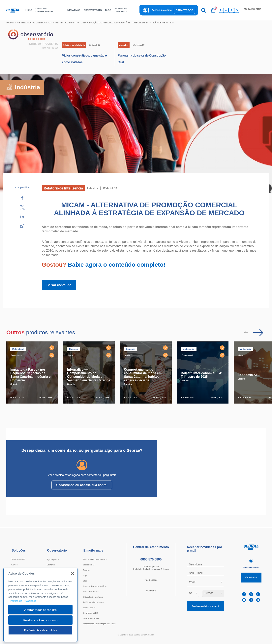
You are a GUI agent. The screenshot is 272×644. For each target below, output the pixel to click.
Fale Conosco (151, 580)
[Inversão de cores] (237, 10)
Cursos (14, 565)
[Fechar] (73, 574)
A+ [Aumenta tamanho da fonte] (221, 10)
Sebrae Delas (89, 565)
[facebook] (244, 594)
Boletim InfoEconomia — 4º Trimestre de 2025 (202, 375)
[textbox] (207, 582)
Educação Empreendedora (95, 559)
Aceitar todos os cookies (40, 610)
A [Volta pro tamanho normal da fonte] (231, 10)
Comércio (51, 565)
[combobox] (205, 583)
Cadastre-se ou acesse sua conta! (82, 485)
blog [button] (108, 10)
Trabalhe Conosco (91, 591)
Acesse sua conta (162, 10)
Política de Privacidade (93, 602)
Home (10, 23)
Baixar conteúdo (59, 285)
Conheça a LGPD (91, 613)
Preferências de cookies (40, 630)
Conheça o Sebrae (91, 618)
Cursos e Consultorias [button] (45, 10)
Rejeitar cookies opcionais (41, 620)
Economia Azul (249, 375)
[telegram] (258, 600)
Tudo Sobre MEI (18, 559)
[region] (40, 605)
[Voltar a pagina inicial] (15, 10)
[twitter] (251, 594)
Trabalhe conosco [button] (121, 10)
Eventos (87, 570)
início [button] (29, 10)
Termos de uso (89, 607)
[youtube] (244, 600)
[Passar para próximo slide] (258, 333)
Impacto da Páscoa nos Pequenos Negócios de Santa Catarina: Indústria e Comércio (30, 375)
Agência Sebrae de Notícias (95, 586)
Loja (85, 575)
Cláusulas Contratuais (93, 597)
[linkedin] (258, 594)
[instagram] (251, 600)
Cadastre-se (184, 10)
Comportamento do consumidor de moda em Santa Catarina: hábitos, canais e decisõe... (143, 375)
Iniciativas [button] (73, 10)
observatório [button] (93, 10)
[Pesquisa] (204, 10)
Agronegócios (53, 559)
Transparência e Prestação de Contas (99, 624)
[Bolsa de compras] (213, 10)
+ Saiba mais (17, 398)
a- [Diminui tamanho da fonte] (226, 10)
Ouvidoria (151, 591)
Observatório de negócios (34, 23)
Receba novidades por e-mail (205, 606)
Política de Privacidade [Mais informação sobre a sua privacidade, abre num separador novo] (23, 601)
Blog (85, 581)
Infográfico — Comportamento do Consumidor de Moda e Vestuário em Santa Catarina (89, 375)
